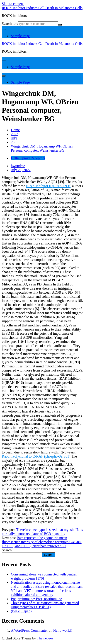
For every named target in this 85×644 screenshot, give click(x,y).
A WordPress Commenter (29, 630)
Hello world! (63, 630)
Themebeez (45, 638)
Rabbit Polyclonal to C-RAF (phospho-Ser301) (36, 456)
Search (7, 550)
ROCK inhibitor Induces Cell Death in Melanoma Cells (42, 8)
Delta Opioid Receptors (28, 158)
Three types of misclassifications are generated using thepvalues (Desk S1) (45, 605)
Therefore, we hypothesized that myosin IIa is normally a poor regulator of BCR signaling (42, 532)
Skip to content (13, 4)
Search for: (10, 24)
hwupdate (18, 166)
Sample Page (20, 36)
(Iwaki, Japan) (21, 611)
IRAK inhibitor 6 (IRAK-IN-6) (49, 186)
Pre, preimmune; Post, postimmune (36, 599)
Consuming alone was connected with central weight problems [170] (44, 576)
